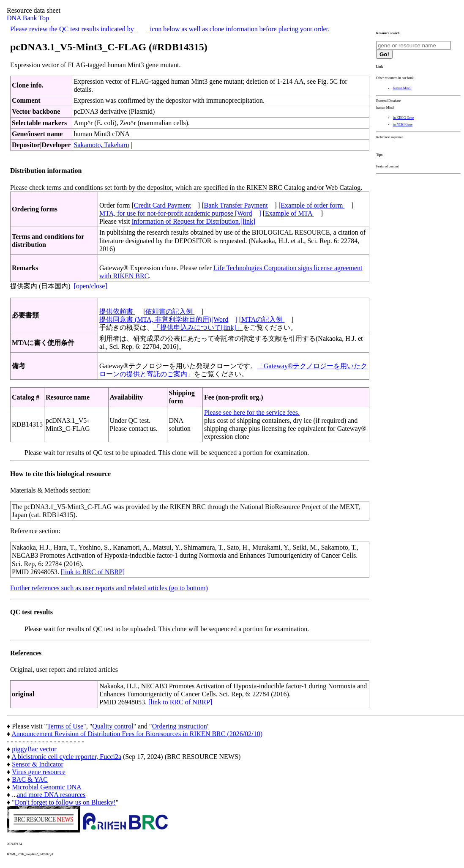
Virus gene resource (39, 772)
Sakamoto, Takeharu (101, 145)
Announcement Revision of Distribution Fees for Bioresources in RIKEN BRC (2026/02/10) (137, 734)
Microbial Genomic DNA (46, 787)
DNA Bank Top (28, 18)
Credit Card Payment (162, 205)
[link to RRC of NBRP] (93, 572)
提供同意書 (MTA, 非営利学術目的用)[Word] (168, 319)
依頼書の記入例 (170, 311)
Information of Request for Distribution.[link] (193, 221)
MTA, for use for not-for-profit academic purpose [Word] (180, 213)
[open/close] (91, 286)
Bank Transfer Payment (236, 205)
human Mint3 (402, 88)
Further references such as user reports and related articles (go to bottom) (109, 588)
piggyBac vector (34, 749)
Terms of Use (65, 726)
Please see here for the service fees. (252, 412)
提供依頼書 (117, 311)
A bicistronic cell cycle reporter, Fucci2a (66, 757)
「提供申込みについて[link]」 (198, 327)
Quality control (113, 726)
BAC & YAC (30, 779)
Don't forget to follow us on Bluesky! (65, 802)
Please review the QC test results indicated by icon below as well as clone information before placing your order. (170, 29)
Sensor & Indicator (38, 764)
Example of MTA (289, 213)
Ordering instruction (180, 726)
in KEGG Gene (403, 118)
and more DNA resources (51, 795)
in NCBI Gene (403, 125)
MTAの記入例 (263, 319)
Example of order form (313, 205)
